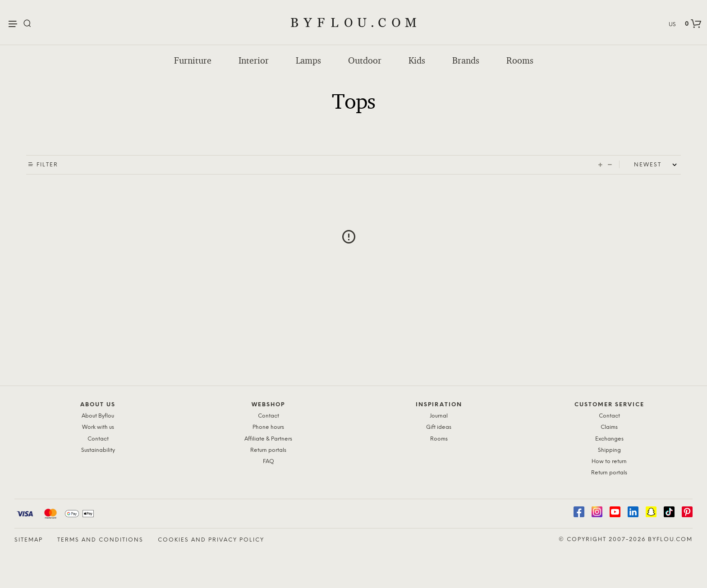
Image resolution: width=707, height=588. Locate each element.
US (672, 25)
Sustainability (98, 450)
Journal (439, 416)
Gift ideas (439, 427)
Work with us (98, 427)
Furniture (193, 60)
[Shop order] (657, 165)
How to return (609, 462)
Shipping (609, 450)
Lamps (308, 60)
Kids (417, 60)
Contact (98, 439)
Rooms (520, 60)
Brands (466, 60)
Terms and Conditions (100, 540)
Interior (254, 60)
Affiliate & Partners (268, 439)
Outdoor (365, 60)
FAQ (269, 462)
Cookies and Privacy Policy (211, 540)
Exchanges (609, 439)
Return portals (268, 450)
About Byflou (98, 416)
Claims (609, 427)
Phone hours (268, 427)
